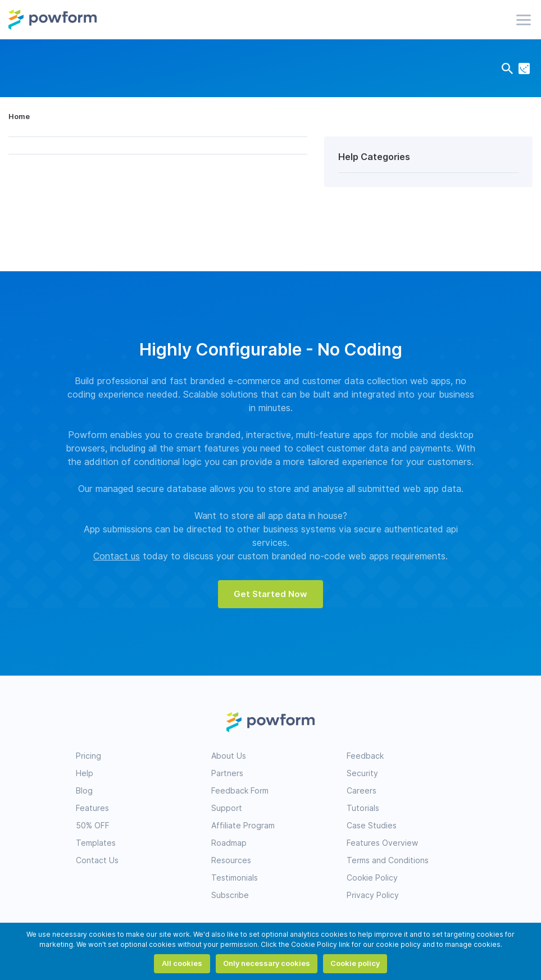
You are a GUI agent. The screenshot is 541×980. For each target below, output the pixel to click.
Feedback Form (240, 791)
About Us (229, 756)
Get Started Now (270, 594)
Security (362, 773)
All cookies (182, 963)
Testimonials (235, 878)
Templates (96, 843)
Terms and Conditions (388, 860)
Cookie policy (355, 963)
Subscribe (230, 895)
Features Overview (382, 843)
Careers (362, 791)
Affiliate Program (243, 826)
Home (19, 116)
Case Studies (372, 826)
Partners (227, 773)
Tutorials (363, 808)
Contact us (117, 556)
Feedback (365, 756)
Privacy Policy (373, 895)
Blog (84, 791)
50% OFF (93, 826)
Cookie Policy (372, 878)
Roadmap (229, 843)
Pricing (88, 756)
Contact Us (97, 860)
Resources (231, 860)
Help (85, 773)
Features (92, 808)
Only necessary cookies (267, 963)
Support (227, 808)
